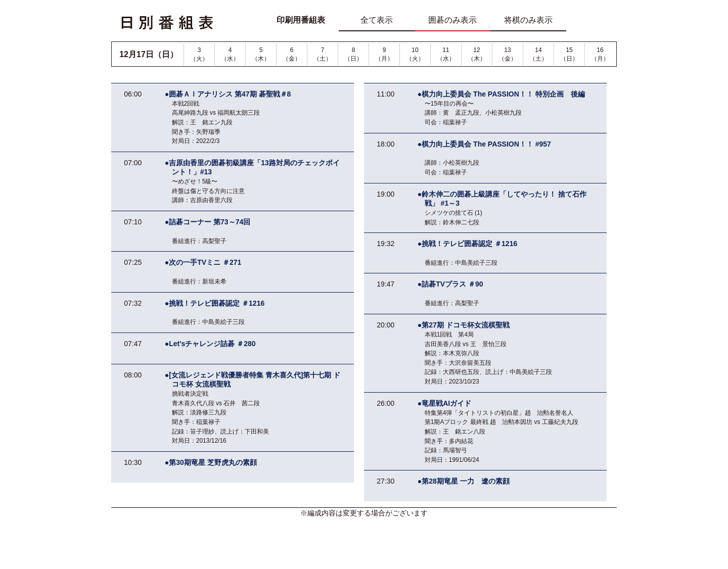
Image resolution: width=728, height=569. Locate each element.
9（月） (384, 54)
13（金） (508, 54)
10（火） (415, 54)
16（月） (600, 54)
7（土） (323, 54)
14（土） (538, 54)
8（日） (353, 54)
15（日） (569, 54)
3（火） (199, 54)
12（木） (477, 54)
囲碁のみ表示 (452, 20)
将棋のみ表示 (528, 20)
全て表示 (377, 20)
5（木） (261, 54)
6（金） (292, 54)
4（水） (230, 54)
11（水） (446, 54)
